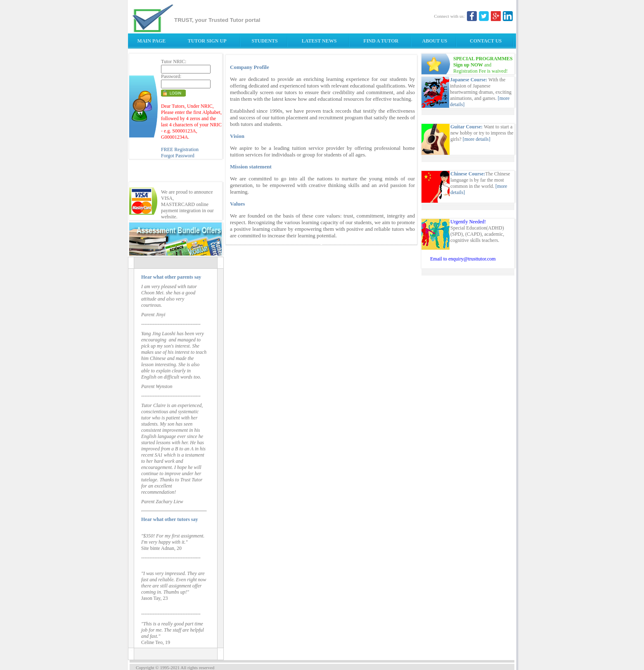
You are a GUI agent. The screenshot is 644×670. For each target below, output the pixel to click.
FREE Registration (180, 149)
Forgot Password (178, 156)
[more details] (477, 139)
